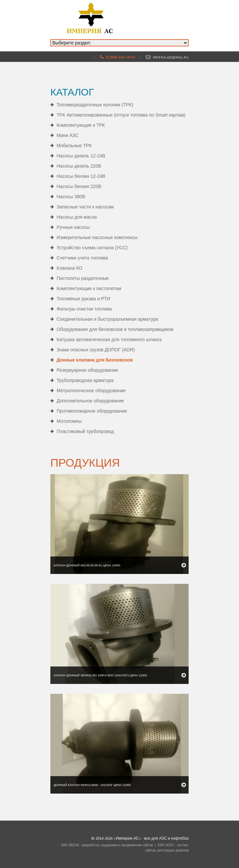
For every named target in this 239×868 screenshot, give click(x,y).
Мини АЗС (68, 135)
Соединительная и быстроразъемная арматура (107, 319)
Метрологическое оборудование (91, 391)
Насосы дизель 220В (79, 166)
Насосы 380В (71, 197)
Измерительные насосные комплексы (97, 237)
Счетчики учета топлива (82, 258)
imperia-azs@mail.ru (171, 57)
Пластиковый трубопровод (85, 431)
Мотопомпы (69, 421)
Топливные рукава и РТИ (83, 299)
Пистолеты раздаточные (83, 278)
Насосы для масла (77, 217)
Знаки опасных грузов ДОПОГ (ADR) (96, 350)
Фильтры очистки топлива (84, 309)
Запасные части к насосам (85, 207)
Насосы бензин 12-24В (81, 176)
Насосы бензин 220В (79, 186)
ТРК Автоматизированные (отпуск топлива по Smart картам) (121, 115)
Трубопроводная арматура (85, 380)
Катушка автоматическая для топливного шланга (109, 339)
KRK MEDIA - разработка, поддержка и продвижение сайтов (107, 845)
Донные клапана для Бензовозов (95, 360)
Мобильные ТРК (74, 146)
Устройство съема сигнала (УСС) (92, 248)
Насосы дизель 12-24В (81, 156)
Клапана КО (69, 268)
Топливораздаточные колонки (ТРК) (95, 105)
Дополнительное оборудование (90, 401)
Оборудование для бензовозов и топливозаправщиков (115, 329)
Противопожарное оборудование (92, 411)
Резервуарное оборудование (87, 370)
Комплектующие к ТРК (81, 125)
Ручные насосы (73, 227)
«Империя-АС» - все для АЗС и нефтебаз (151, 838)
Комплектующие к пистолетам (89, 288)
